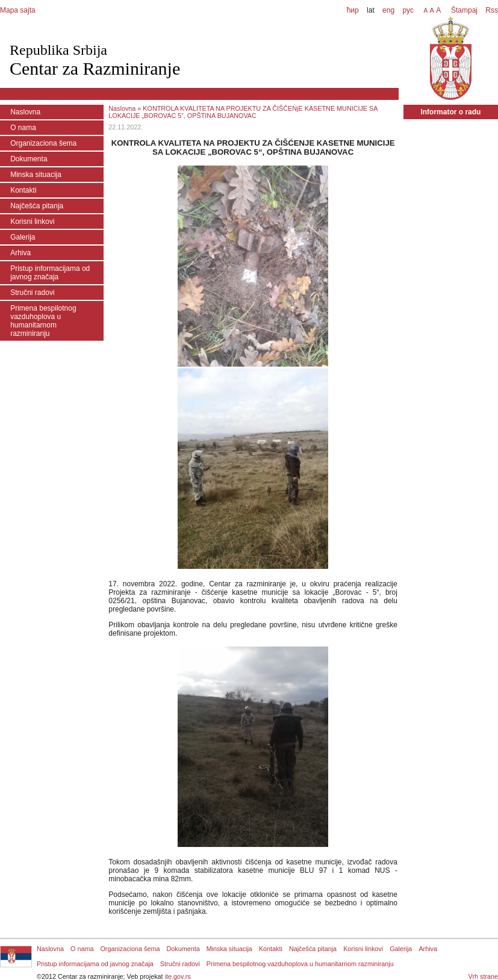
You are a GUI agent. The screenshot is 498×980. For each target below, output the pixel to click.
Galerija (23, 237)
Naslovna (25, 112)
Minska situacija (36, 175)
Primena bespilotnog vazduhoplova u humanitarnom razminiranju (43, 321)
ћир (353, 10)
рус (408, 10)
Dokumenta (29, 159)
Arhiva (20, 253)
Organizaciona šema (43, 143)
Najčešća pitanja (37, 206)
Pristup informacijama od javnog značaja (50, 273)
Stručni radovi (32, 293)
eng (388, 10)
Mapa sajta (18, 10)
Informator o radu (450, 112)
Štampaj (464, 10)
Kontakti (23, 190)
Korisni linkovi (32, 222)
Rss (491, 10)
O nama (23, 128)
